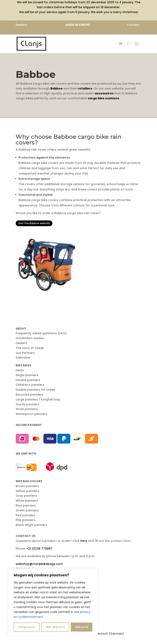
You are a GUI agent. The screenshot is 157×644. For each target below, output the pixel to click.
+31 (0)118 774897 (39, 549)
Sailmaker (23, 358)
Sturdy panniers (27, 404)
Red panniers (25, 515)
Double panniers (28, 380)
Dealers (21, 343)
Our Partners (25, 353)
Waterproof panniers (32, 414)
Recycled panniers (29, 395)
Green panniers (27, 510)
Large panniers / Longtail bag (38, 399)
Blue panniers (26, 505)
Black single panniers (32, 525)
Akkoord (82, 627)
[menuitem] (107, 634)
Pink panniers (25, 520)
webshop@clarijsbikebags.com (39, 564)
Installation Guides (30, 338)
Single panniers (27, 375)
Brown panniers (27, 486)
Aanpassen (27, 627)
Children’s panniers (30, 385)
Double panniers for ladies (35, 390)
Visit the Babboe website (34, 223)
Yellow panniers (27, 491)
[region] (53, 602)
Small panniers (27, 409)
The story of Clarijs (30, 348)
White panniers (27, 501)
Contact (133, 25)
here (84, 541)
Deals (20, 370)
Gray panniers (26, 496)
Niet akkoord (55, 627)
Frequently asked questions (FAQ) (41, 333)
